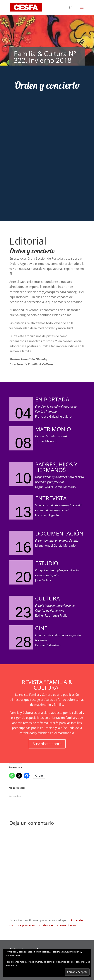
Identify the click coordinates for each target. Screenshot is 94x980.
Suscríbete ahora (47, 744)
